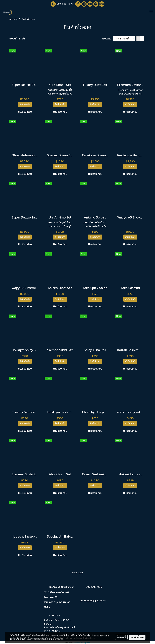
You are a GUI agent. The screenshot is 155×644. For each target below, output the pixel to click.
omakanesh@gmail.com (93, 600)
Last (81, 572)
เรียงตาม (108, 39)
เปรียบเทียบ (26, 112)
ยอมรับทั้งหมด (137, 637)
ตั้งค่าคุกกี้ (121, 637)
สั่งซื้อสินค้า (25, 104)
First (74, 572)
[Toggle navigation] (151, 12)
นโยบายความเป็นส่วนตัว (37, 639)
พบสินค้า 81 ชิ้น (17, 39)
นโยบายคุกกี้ (58, 639)
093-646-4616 (65, 4)
